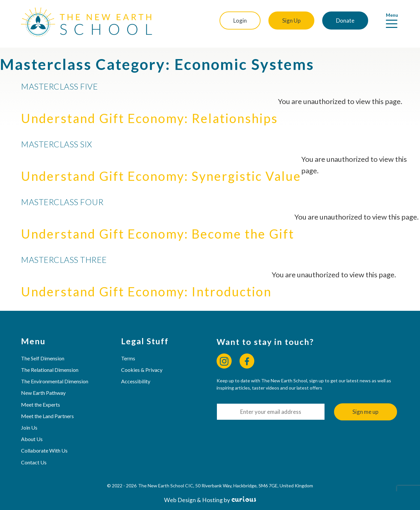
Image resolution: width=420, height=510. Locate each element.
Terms (128, 358)
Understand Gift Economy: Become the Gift (158, 234)
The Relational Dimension (50, 370)
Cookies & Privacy (142, 370)
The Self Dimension (43, 358)
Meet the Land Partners (47, 416)
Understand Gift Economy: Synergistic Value (161, 176)
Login (240, 21)
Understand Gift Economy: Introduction (146, 291)
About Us (32, 439)
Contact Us (34, 462)
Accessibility (136, 381)
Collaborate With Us (44, 450)
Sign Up (291, 21)
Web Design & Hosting (193, 500)
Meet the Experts (41, 404)
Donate (345, 21)
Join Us (29, 427)
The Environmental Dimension (55, 381)
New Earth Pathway (43, 393)
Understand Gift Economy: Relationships (149, 118)
